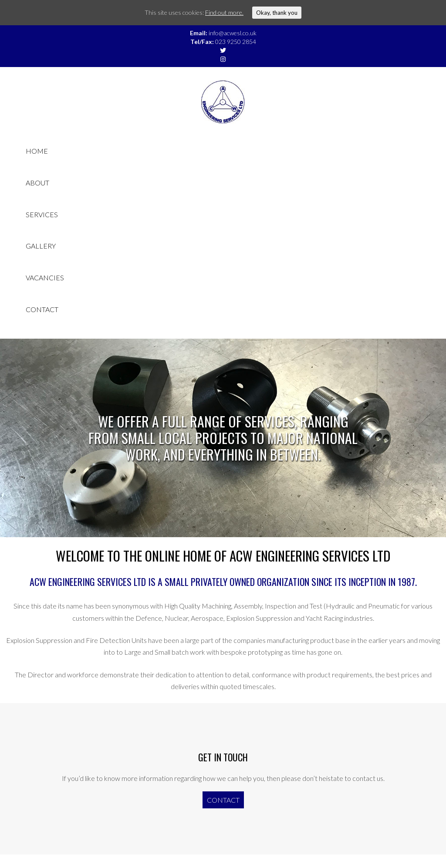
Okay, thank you (277, 13)
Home (37, 151)
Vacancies (45, 278)
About (37, 183)
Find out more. (224, 12)
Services (42, 214)
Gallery (41, 246)
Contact (42, 309)
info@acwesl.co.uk (233, 33)
